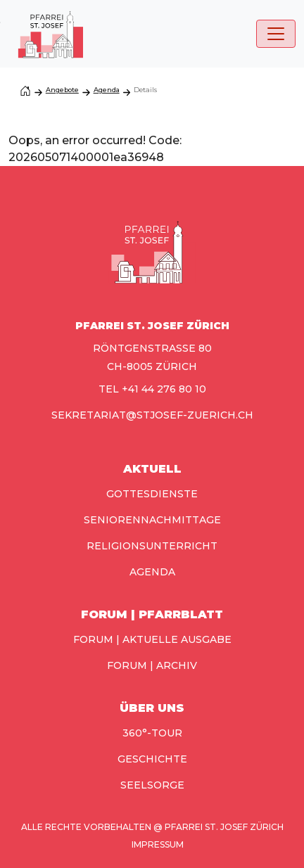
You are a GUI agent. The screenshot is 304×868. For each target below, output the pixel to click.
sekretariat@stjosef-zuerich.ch (152, 415)
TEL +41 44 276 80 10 (152, 389)
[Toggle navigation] (276, 34)
